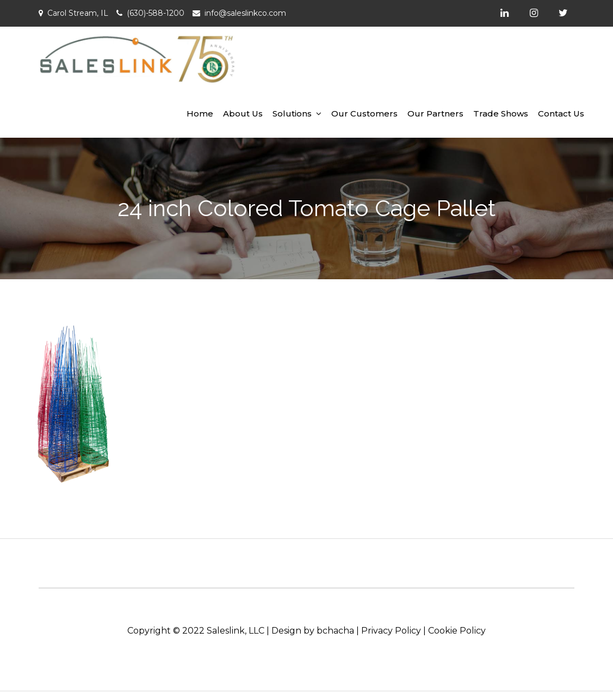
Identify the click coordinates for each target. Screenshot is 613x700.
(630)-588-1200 (156, 13)
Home (200, 113)
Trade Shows (501, 113)
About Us (243, 113)
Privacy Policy (391, 631)
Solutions (292, 113)
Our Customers (364, 113)
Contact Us (561, 113)
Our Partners (435, 113)
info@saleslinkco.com (245, 13)
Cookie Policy (457, 631)
